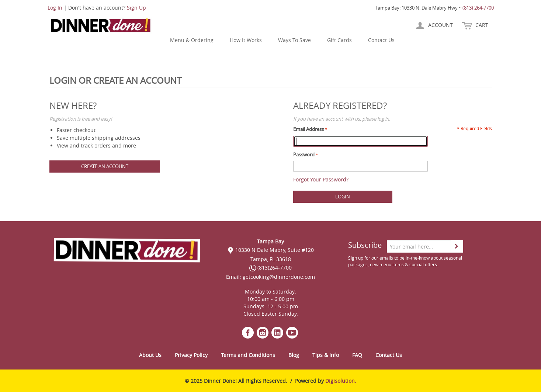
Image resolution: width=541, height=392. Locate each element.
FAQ (357, 355)
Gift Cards (339, 40)
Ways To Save (294, 40)
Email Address (308, 129)
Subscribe (365, 245)
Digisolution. (341, 381)
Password (304, 155)
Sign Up (136, 8)
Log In (55, 8)
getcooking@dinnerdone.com (279, 277)
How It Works (246, 40)
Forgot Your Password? (321, 179)
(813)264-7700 (270, 268)
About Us (150, 355)
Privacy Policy (191, 355)
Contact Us (381, 40)
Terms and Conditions (248, 355)
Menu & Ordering (192, 40)
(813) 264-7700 (478, 8)
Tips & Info (326, 355)
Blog (294, 355)
